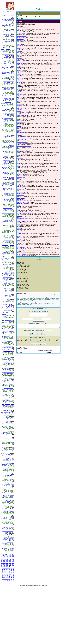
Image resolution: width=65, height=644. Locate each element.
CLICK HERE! (32, 281)
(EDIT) (19, 12)
